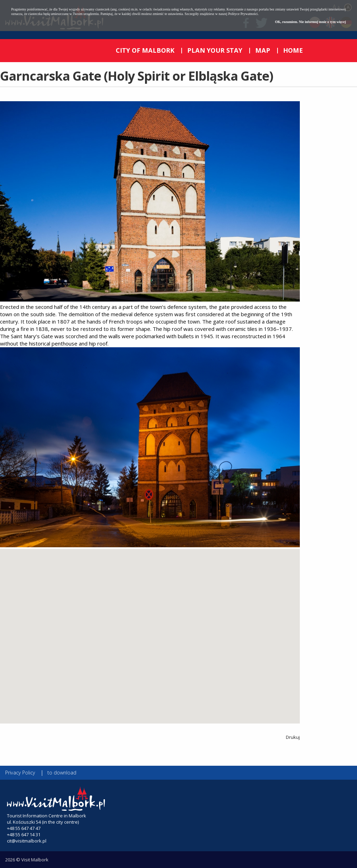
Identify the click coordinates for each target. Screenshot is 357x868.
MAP (263, 50)
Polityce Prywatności (243, 14)
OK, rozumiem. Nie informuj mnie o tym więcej (310, 22)
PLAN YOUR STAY (215, 50)
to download (62, 773)
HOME (293, 50)
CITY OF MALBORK (145, 50)
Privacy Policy (20, 773)
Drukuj (293, 737)
